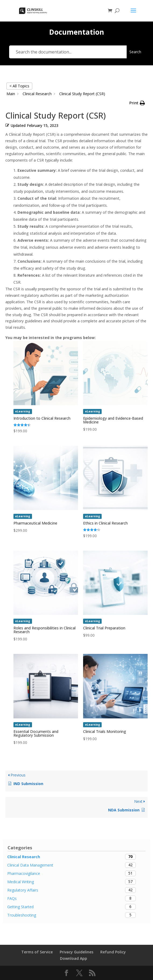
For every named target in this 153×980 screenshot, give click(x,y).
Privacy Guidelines (76, 952)
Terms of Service (37, 952)
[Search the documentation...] (68, 52)
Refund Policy (113, 952)
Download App (74, 958)
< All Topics (19, 86)
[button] (137, 103)
